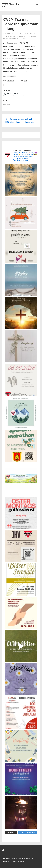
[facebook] (8, 851)
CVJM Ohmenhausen (15, 39)
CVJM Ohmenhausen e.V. (13, 5)
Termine (25, 36)
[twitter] (4, 851)
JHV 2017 (25, 39)
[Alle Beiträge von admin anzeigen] (7, 34)
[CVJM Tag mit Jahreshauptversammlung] (33, 34)
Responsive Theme (18, 861)
